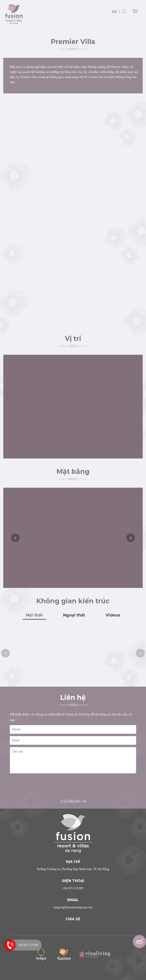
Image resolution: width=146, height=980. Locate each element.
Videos (113, 615)
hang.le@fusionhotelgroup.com (73, 907)
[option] (73, 538)
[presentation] (43, 786)
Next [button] (131, 538)
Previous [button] (15, 538)
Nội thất (34, 615)
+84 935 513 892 (73, 888)
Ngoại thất (74, 615)
